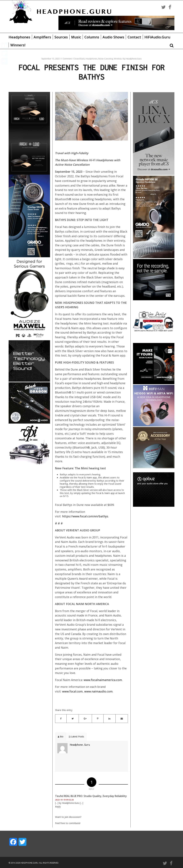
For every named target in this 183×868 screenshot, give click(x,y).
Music (76, 37)
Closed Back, (79, 59)
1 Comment (66, 59)
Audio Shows (113, 37)
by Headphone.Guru (132, 59)
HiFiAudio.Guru (157, 37)
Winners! (18, 45)
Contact (134, 37)
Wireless (118, 59)
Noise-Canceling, (106, 59)
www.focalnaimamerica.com (103, 680)
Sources (61, 37)
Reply (58, 807)
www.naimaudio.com (98, 691)
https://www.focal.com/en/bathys (85, 516)
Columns (92, 37)
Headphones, (92, 59)
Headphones (19, 37)
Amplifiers (42, 37)
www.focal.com (72, 691)
